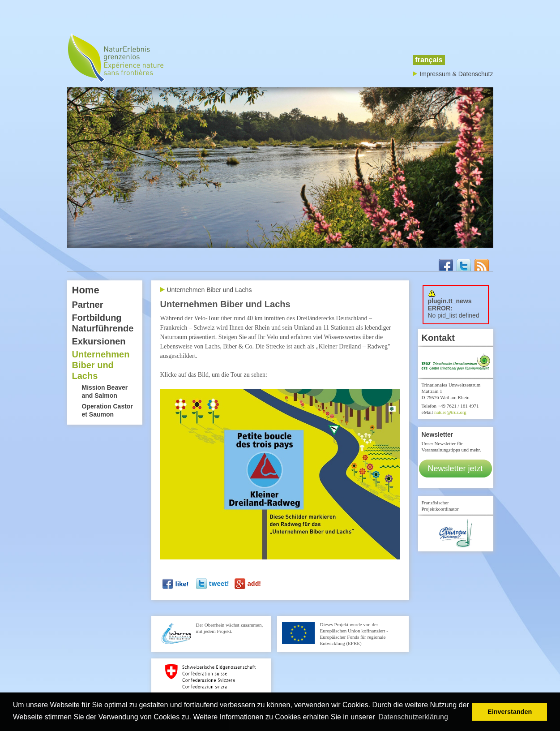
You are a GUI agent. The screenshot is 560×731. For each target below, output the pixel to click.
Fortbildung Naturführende (103, 323)
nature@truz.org (450, 412)
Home (86, 290)
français (429, 60)
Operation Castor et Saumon (107, 410)
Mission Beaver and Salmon (105, 391)
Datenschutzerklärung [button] (413, 717)
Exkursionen (99, 341)
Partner (88, 305)
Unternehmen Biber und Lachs (101, 365)
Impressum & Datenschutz (456, 74)
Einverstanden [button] (510, 712)
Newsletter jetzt (455, 469)
